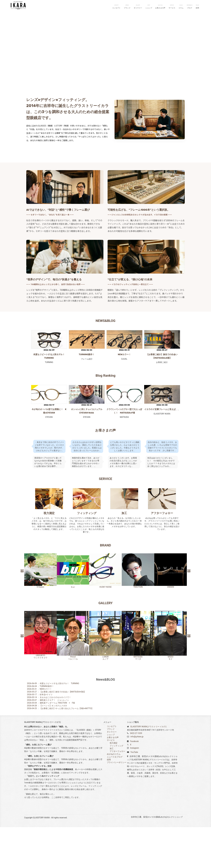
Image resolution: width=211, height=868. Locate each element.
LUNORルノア (106, 676)
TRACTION (138, 612)
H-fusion (40, 612)
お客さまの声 (160, 7)
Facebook (134, 782)
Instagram (134, 789)
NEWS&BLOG (106, 362)
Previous (22, 612)
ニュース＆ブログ (115, 798)
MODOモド (171, 676)
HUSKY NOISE (106, 612)
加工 (124, 554)
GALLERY (106, 644)
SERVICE (105, 520)
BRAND (105, 586)
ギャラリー (138, 7)
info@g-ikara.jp (137, 778)
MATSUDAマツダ (138, 676)
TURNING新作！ (87, 395)
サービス (172, 7)
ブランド (127, 7)
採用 (197, 7)
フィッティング (87, 554)
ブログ (190, 7)
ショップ (149, 7)
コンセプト (116, 7)
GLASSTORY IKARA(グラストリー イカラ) (148, 768)
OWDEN (171, 612)
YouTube (134, 793)
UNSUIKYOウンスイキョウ (40, 676)
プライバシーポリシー (117, 803)
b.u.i (73, 612)
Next (189, 612)
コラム (181, 7)
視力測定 (49, 554)
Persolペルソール (73, 676)
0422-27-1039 (136, 774)
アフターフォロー (162, 554)
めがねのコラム (114, 795)
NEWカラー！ (124, 395)
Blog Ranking (106, 417)
